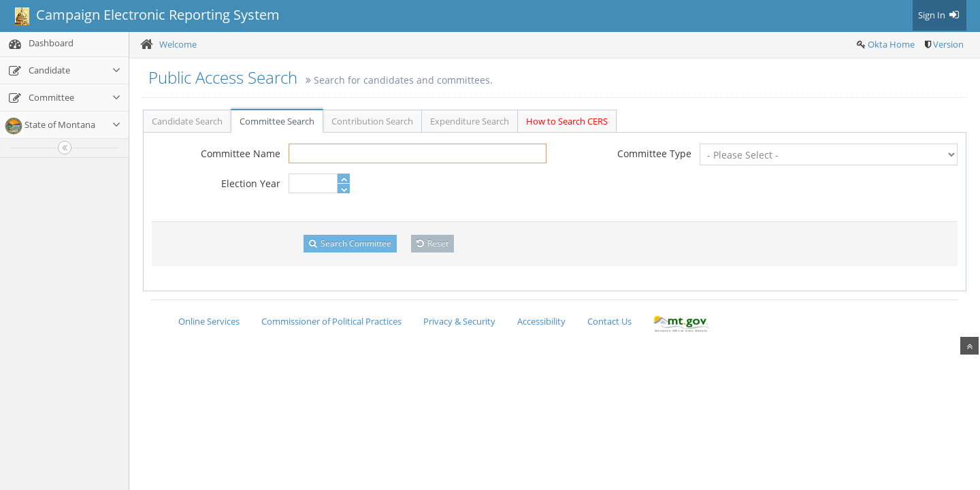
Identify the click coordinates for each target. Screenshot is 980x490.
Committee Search (277, 121)
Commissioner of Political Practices (331, 321)
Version (948, 44)
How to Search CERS (567, 121)
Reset (432, 243)
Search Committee (350, 243)
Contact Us (609, 321)
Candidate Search (187, 121)
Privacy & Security (459, 321)
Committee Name (241, 153)
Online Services (209, 321)
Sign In (940, 15)
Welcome (178, 44)
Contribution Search (372, 121)
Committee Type (654, 153)
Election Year (251, 183)
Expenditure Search (470, 121)
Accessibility (541, 321)
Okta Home (891, 44)
